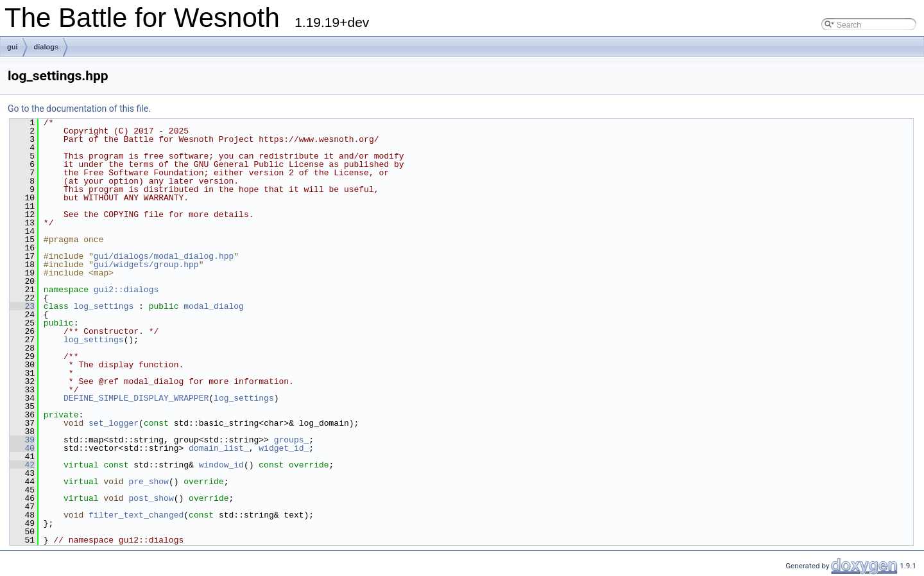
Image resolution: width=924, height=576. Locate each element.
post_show (151, 498)
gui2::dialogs (126, 290)
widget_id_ (284, 448)
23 (22, 306)
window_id (221, 465)
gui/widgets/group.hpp (146, 265)
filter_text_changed (136, 515)
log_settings (104, 306)
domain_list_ (219, 448)
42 (22, 465)
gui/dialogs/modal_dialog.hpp (164, 256)
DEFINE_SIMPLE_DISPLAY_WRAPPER (136, 398)
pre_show (148, 482)
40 (22, 448)
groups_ (292, 440)
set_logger (114, 423)
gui (13, 47)
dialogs (47, 47)
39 (22, 440)
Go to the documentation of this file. (79, 109)
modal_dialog (214, 306)
